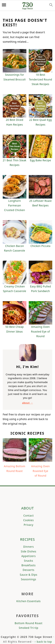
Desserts (29, 570)
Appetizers (29, 556)
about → (27, 403)
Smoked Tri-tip (29, 628)
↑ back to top (43, 642)
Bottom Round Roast (29, 623)
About (28, 508)
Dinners (29, 547)
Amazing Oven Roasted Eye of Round (40, 331)
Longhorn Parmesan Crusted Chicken (15, 205)
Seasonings (29, 579)
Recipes (27, 539)
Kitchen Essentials (29, 601)
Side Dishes (29, 551)
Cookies (29, 520)
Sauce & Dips (28, 575)
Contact (29, 516)
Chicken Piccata (40, 246)
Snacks (29, 561)
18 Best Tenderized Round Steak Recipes (40, 79)
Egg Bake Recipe (40, 160)
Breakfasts (29, 565)
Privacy (28, 525)
